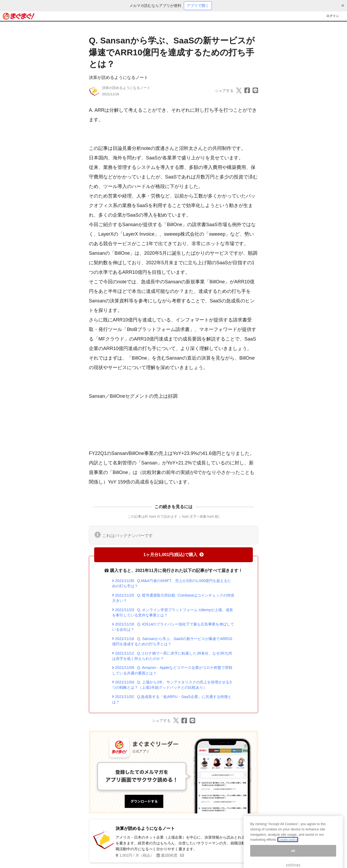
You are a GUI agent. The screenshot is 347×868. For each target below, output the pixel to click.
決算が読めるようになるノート (118, 77)
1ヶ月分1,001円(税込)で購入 (173, 555)
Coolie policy (288, 846)
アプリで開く (198, 6)
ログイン (333, 16)
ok (293, 857)
